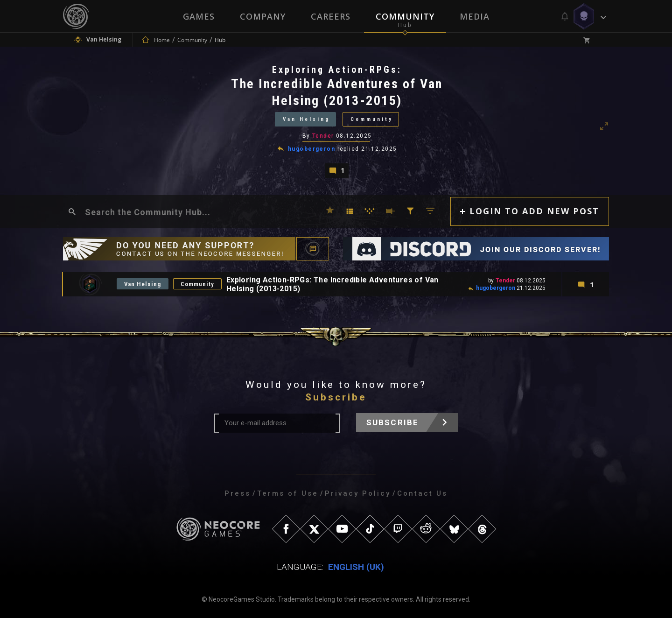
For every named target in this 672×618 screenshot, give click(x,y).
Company (263, 16)
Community (405, 16)
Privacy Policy (358, 493)
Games (199, 16)
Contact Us (422, 493)
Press (238, 493)
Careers (331, 16)
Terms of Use (288, 493)
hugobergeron (311, 149)
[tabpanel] (336, 121)
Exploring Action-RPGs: (337, 70)
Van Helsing (306, 119)
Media (475, 16)
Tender (323, 136)
